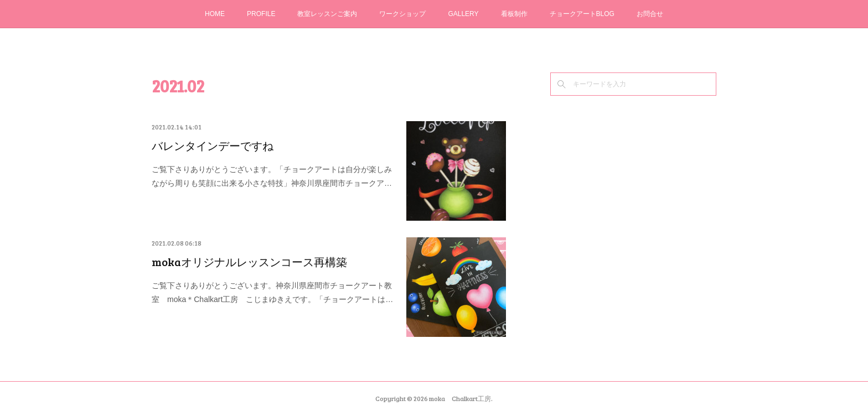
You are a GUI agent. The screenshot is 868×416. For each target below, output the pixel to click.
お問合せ (650, 14)
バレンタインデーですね (213, 145)
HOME (215, 14)
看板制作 (514, 14)
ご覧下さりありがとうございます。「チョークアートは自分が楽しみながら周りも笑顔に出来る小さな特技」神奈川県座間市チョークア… (272, 176)
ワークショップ (402, 14)
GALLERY (463, 14)
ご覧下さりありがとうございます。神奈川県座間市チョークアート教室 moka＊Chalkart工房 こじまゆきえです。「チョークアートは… (272, 292)
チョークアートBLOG (582, 14)
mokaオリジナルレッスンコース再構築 (249, 262)
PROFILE (261, 14)
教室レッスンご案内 (327, 14)
